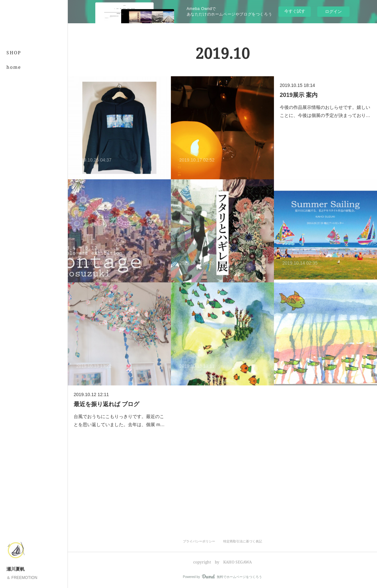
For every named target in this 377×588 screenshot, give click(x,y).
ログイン (333, 11)
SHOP (14, 52)
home (14, 67)
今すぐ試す (295, 11)
